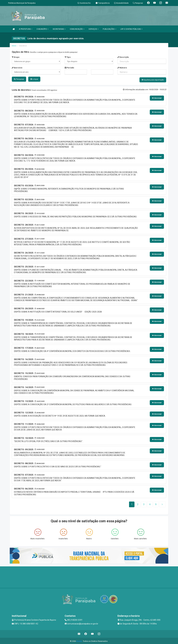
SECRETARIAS (59, 29)
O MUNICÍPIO (43, 29)
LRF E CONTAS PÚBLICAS (131, 29)
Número (122, 68)
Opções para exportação (153, 80)
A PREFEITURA (26, 29)
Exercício (17, 68)
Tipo (68, 57)
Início (14, 46)
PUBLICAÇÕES (109, 29)
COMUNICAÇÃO (77, 29)
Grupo (16, 57)
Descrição (123, 57)
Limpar (34, 79)
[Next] (156, 504)
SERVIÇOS (94, 29)
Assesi (79, 640)
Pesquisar (19, 79)
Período (69, 68)
